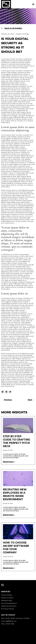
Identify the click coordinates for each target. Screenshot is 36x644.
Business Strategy (7, 595)
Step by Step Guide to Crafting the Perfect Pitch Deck (17, 441)
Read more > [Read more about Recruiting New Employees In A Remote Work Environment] (9, 515)
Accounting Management (9, 603)
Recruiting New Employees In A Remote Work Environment (15, 494)
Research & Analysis (7, 598)
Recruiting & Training (7, 609)
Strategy (26, 34)
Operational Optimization (9, 606)
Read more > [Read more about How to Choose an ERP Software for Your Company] (9, 568)
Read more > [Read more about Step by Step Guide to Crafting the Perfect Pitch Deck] (9, 462)
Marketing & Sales (7, 601)
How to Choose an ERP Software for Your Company (16, 548)
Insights (19, 34)
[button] (33, 4)
